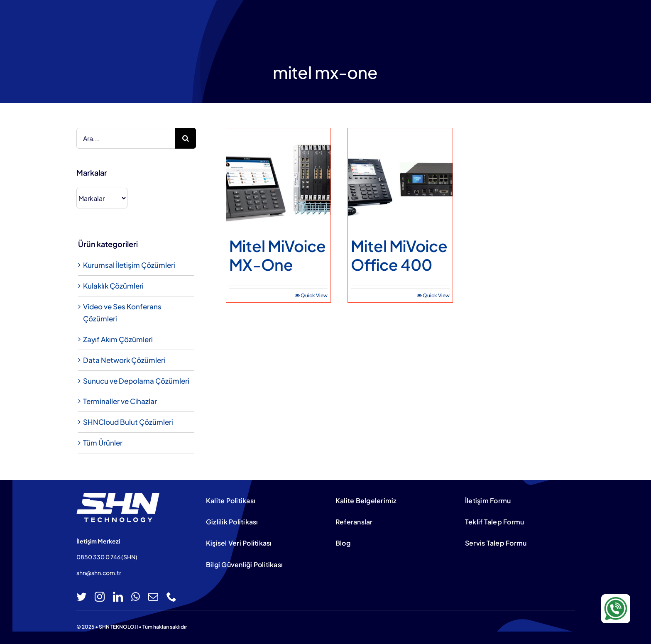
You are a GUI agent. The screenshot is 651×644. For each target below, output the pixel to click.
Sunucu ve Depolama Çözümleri (136, 381)
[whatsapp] (136, 597)
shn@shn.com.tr (99, 573)
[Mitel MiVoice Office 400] (400, 180)
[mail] (153, 597)
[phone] (171, 597)
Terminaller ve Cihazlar (120, 401)
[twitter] (81, 597)
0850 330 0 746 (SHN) (107, 557)
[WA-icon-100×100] (616, 597)
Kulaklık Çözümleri (113, 286)
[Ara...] (126, 138)
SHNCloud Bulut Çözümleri (128, 422)
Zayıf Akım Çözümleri (118, 339)
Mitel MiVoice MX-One (278, 255)
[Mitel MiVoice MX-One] (278, 180)
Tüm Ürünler (103, 443)
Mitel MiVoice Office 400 (399, 255)
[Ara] (186, 138)
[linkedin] (118, 597)
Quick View (314, 295)
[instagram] (100, 597)
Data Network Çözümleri (124, 360)
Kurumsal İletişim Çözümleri (129, 265)
